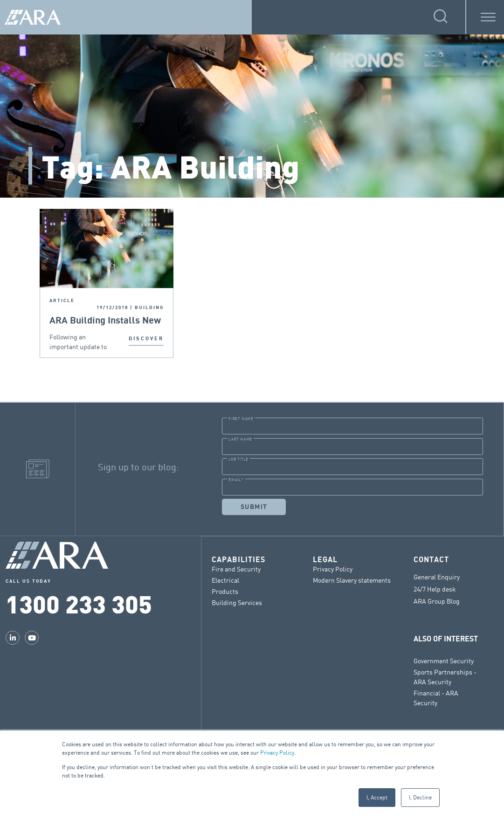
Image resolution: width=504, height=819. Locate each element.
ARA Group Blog (437, 601)
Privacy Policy (277, 753)
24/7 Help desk (435, 589)
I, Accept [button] (377, 797)
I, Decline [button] (420, 797)
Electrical (225, 580)
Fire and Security (236, 568)
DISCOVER (146, 339)
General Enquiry (437, 577)
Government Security (444, 660)
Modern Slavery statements (352, 580)
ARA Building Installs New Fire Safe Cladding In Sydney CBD (105, 321)
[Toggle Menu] (488, 17)
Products (225, 591)
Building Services (237, 602)
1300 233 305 (79, 603)
